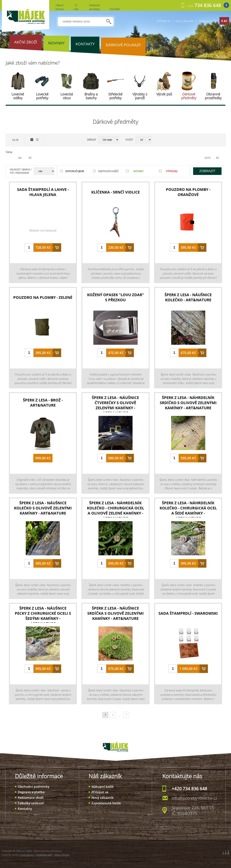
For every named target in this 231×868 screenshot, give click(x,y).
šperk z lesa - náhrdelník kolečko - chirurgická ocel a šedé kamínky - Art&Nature (188, 511)
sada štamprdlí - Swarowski (188, 613)
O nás (76, 7)
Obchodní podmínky (34, 787)
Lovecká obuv (67, 96)
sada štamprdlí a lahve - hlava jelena (43, 192)
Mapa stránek (62, 855)
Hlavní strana (60, 7)
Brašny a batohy (91, 96)
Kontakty (25, 809)
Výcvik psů (164, 94)
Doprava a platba (31, 792)
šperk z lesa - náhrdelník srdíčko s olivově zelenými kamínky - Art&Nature (188, 403)
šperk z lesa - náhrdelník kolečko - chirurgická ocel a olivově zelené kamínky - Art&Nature (115, 511)
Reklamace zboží (31, 798)
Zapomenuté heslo (106, 803)
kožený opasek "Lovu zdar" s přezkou (115, 297)
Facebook (226, 5)
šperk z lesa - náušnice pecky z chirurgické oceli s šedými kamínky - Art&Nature (43, 616)
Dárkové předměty (189, 96)
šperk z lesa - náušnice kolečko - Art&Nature (188, 297)
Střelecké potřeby (115, 96)
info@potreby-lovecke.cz (194, 798)
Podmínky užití (44, 855)
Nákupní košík (103, 787)
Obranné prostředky (213, 96)
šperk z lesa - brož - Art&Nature (43, 403)
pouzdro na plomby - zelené (43, 297)
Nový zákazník (184, 21)
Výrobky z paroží (140, 96)
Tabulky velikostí (31, 803)
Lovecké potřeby (42, 96)
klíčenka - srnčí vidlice (115, 192)
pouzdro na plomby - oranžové (188, 192)
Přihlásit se (164, 21)
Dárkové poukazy (94, 7)
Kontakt (115, 9)
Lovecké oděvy (18, 96)
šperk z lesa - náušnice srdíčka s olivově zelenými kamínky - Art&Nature (115, 613)
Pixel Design (27, 855)
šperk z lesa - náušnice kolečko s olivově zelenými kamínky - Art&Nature (43, 508)
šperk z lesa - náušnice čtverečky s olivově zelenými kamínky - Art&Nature (115, 405)
